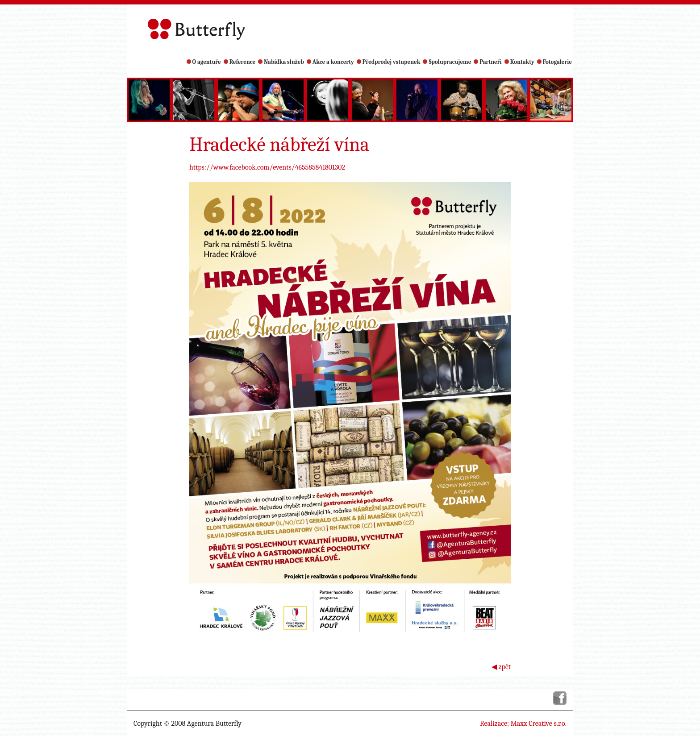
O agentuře (204, 62)
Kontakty (519, 62)
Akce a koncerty (330, 62)
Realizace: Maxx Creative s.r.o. (523, 724)
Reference (240, 62)
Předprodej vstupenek (389, 62)
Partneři (487, 62)
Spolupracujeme (447, 62)
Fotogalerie (554, 62)
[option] (149, 100)
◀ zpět (501, 667)
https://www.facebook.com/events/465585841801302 (267, 167)
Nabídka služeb (281, 62)
